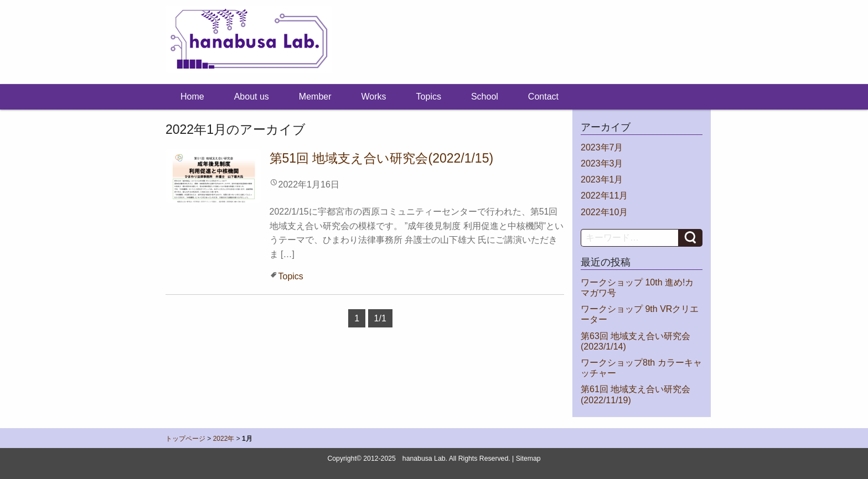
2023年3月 (602, 163)
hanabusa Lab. (425, 459)
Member (315, 97)
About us (252, 97)
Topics (429, 97)
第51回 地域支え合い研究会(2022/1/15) (382, 158)
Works (374, 97)
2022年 (224, 439)
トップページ (185, 439)
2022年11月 (604, 196)
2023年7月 (602, 147)
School (485, 97)
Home (192, 97)
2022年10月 (604, 212)
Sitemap (528, 459)
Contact (543, 97)
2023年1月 (602, 179)
